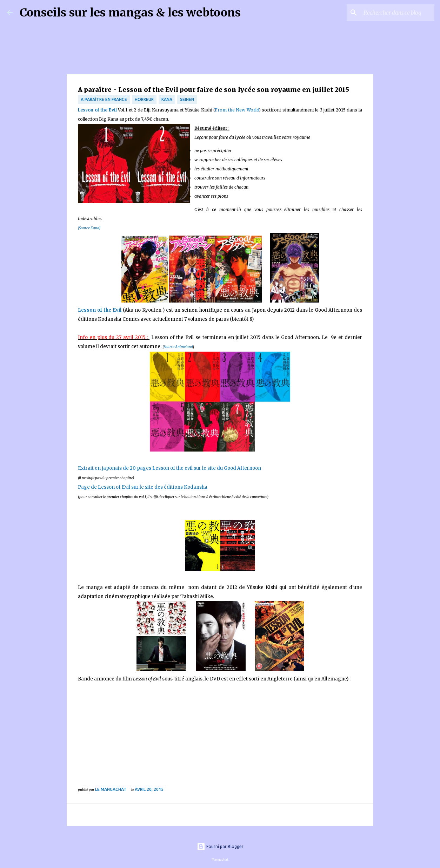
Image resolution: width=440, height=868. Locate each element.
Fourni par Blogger (220, 846)
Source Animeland (178, 347)
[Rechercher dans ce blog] (398, 13)
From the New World (237, 110)
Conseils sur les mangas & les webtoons (130, 13)
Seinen (187, 99)
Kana (167, 99)
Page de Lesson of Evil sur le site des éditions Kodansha (143, 487)
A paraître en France (104, 99)
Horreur (144, 99)
